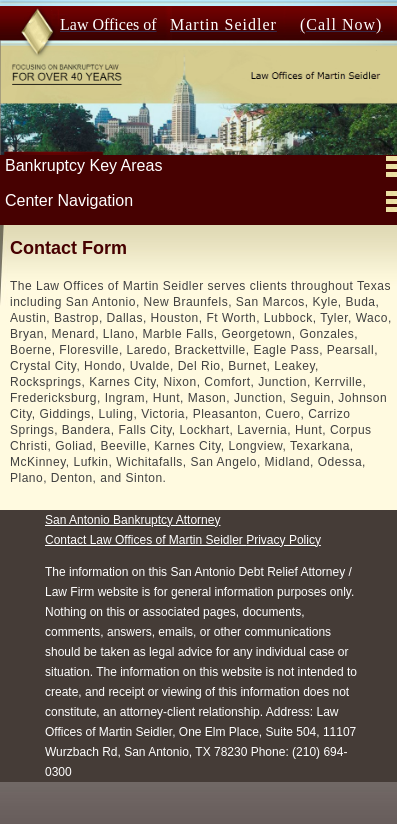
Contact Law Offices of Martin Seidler (145, 561)
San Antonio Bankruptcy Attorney (132, 541)
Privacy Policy (283, 561)
